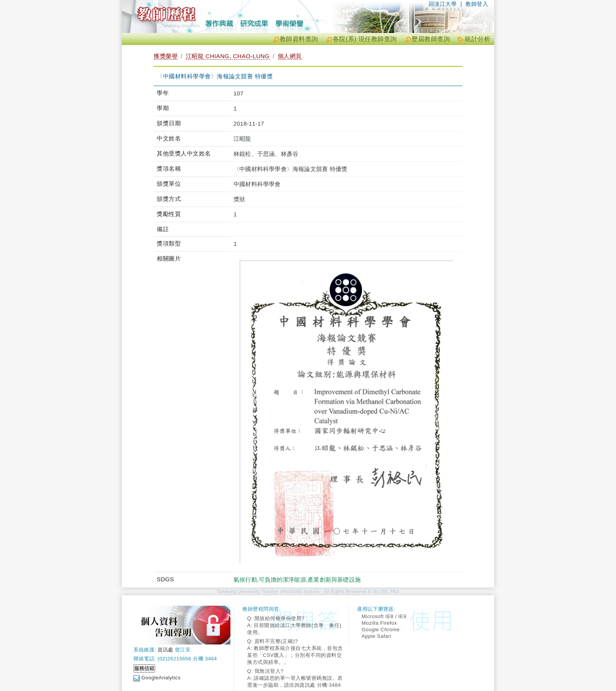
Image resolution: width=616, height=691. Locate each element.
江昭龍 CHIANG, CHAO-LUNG (228, 56)
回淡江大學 (443, 4)
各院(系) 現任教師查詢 (365, 39)
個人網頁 (290, 56)
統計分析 (478, 39)
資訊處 (165, 650)
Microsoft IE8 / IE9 (384, 616)
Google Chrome (381, 630)
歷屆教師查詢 (431, 39)
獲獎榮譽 (166, 56)
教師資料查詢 (299, 39)
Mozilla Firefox (379, 623)
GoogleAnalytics (161, 678)
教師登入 (477, 4)
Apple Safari (376, 636)
